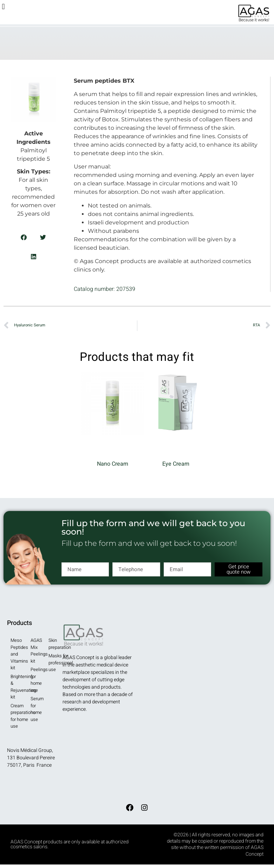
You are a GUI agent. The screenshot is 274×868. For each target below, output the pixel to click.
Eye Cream (176, 464)
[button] (3, 7)
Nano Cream (113, 464)
